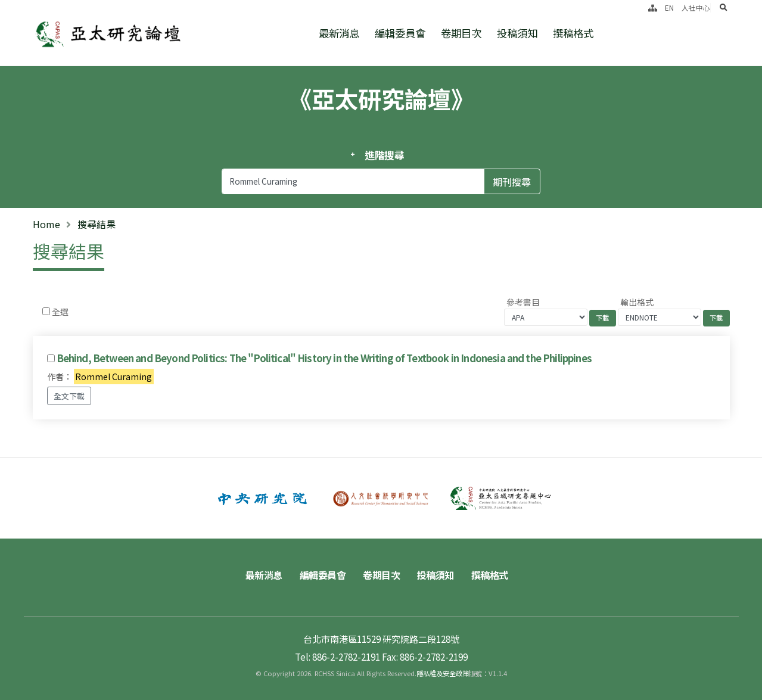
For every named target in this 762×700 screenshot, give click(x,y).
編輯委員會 (400, 33)
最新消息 (339, 33)
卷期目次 (461, 33)
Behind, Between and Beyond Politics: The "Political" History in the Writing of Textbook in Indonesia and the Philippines (324, 358)
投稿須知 (517, 33)
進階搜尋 (385, 155)
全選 (60, 312)
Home (46, 224)
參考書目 (523, 302)
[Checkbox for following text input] (46, 311)
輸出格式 (637, 302)
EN (669, 7)
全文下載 (69, 396)
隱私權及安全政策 (443, 673)
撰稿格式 (573, 33)
